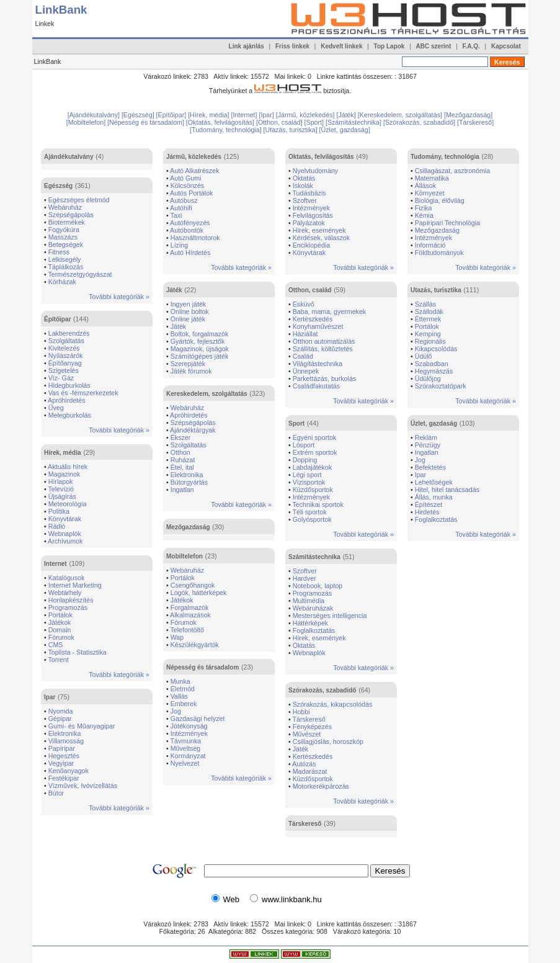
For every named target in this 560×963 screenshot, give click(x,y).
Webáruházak (313, 608)
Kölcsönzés (188, 186)
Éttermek (428, 319)
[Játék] (347, 115)
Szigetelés (64, 370)
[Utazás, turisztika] (291, 130)
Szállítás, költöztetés (323, 349)
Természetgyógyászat (80, 274)
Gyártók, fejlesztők (198, 341)
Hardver (304, 578)
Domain (60, 630)
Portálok (60, 615)
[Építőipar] (172, 115)
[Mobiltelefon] (87, 122)
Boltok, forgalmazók (200, 334)
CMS (56, 645)
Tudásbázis (309, 193)
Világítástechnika (318, 364)
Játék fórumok (191, 371)
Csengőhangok (193, 585)
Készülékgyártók (195, 645)
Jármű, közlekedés (194, 157)
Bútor (56, 793)
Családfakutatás (316, 386)
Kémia (424, 215)
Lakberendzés (69, 333)
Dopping (305, 460)
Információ (430, 245)
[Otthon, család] (280, 122)
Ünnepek (306, 371)
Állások (425, 186)
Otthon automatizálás (324, 341)
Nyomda (61, 711)
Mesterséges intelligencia (330, 616)
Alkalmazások (190, 615)
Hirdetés (427, 512)
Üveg (56, 408)
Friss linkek (292, 46)
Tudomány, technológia (445, 157)
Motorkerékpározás (321, 786)
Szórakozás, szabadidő (322, 690)
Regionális (430, 341)
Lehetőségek (434, 482)
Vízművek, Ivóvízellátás (83, 786)
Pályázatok (309, 223)
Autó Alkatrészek (194, 171)
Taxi (176, 215)
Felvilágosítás (313, 215)
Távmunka (186, 741)
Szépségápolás (71, 215)
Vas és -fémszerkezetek (83, 393)
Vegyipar (61, 763)
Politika (59, 511)
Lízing (179, 245)
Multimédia (309, 601)
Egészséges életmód (79, 200)
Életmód (183, 689)
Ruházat (183, 460)
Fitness (59, 252)
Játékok (60, 622)
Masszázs (63, 237)
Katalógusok (67, 578)
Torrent (59, 660)
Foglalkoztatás (314, 630)
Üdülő (424, 356)
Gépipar (60, 719)
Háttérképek (310, 623)
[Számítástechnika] (354, 122)
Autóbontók (187, 230)
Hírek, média (62, 453)
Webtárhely (65, 593)
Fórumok (61, 637)
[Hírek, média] (209, 115)
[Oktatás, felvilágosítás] (221, 122)
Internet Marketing (75, 585)
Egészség (58, 186)
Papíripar (62, 748)
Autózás (304, 764)
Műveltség (186, 748)
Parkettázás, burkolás (324, 378)
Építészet (429, 504)
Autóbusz (184, 200)
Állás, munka (434, 497)
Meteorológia (68, 504)
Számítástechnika (314, 557)
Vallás (179, 696)
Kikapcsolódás (436, 349)
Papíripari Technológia (447, 223)
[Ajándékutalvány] (95, 115)
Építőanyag (65, 363)
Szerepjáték (188, 364)
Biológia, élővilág (440, 200)
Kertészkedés (313, 319)
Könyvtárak (65, 519)
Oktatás (304, 178)
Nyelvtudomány (315, 171)
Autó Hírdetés (190, 253)
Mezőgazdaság (188, 527)
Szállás (425, 304)
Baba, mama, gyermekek (329, 311)
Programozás (68, 607)
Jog (176, 711)
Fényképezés (312, 727)
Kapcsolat (506, 46)
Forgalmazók (190, 607)
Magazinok (64, 474)
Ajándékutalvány (69, 157)
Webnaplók (65, 534)
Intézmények (189, 733)
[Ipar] (267, 115)
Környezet (430, 193)
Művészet (307, 734)
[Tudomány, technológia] (226, 130)
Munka (180, 681)
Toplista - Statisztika (78, 652)
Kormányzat (188, 756)
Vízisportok (309, 482)
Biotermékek (67, 222)
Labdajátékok (312, 467)
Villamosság (66, 741)
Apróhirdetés (66, 400)
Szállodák (429, 311)
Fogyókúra (64, 230)
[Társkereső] (475, 122)
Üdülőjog (428, 378)
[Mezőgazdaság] (468, 115)
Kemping (428, 334)
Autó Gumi (185, 178)
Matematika (432, 178)
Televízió (61, 489)
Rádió (57, 526)
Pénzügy (428, 445)
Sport (296, 423)
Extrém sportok (315, 452)
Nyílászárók (66, 356)
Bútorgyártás (189, 482)
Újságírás (62, 496)
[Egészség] (139, 115)
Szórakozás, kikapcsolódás (333, 704)
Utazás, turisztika (436, 290)
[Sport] (315, 122)
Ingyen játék (188, 304)
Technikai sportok (318, 504)
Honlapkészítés (71, 600)
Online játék (188, 319)
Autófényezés (190, 223)
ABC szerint (434, 46)
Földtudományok (439, 253)
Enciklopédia (311, 245)
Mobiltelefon (184, 556)
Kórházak (62, 282)
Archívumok (65, 541)
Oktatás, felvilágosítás (321, 157)
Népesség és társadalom (202, 667)
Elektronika (65, 733)
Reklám (426, 437)
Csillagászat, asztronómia (452, 171)
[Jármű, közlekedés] (306, 115)
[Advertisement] (261, 103)
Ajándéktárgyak (193, 430)
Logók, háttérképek (199, 593)
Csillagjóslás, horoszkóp (328, 741)
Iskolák (303, 186)
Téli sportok (310, 512)
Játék (174, 290)
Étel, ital (182, 467)
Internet (56, 564)
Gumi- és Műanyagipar (82, 726)
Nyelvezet (185, 763)
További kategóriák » (119, 297)
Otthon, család (310, 290)
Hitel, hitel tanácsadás (447, 490)
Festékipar (64, 778)
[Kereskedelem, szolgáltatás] (401, 115)
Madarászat (310, 771)
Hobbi (301, 712)
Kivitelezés (64, 348)
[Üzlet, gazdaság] (345, 130)
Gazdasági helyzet (198, 719)
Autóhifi (181, 208)
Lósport (304, 445)
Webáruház (65, 207)
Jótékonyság (189, 726)
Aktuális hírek (68, 467)
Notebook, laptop (318, 586)
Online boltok (190, 311)
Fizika (424, 208)
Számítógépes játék (200, 356)
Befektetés (430, 467)
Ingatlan (182, 490)
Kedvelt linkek (341, 46)
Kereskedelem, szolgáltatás (207, 394)
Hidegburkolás (69, 385)
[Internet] (245, 115)
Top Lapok (389, 46)
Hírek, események (319, 230)
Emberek (184, 704)
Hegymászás (434, 371)
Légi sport (307, 475)
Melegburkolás (70, 415)
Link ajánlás (247, 46)
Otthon (180, 452)
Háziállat (305, 334)
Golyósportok (312, 519)
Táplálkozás (66, 267)
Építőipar (57, 319)
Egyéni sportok (315, 437)
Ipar (50, 697)
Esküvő (304, 304)
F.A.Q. (471, 46)
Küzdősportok (313, 490)
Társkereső (309, 719)
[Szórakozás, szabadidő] (420, 122)
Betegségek (66, 244)
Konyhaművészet (318, 326)
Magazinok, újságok (200, 349)
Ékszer (181, 437)
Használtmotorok (195, 238)
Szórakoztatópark (441, 386)
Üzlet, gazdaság (434, 423)
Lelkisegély (65, 259)
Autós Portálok (191, 193)
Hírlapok (61, 481)
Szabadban (432, 364)
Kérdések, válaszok (321, 238)
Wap (177, 637)
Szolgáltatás (66, 341)
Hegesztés (64, 756)
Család (303, 356)
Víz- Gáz (61, 378)
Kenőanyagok (69, 771)
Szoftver (305, 200)
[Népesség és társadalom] (147, 122)
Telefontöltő (188, 630)
